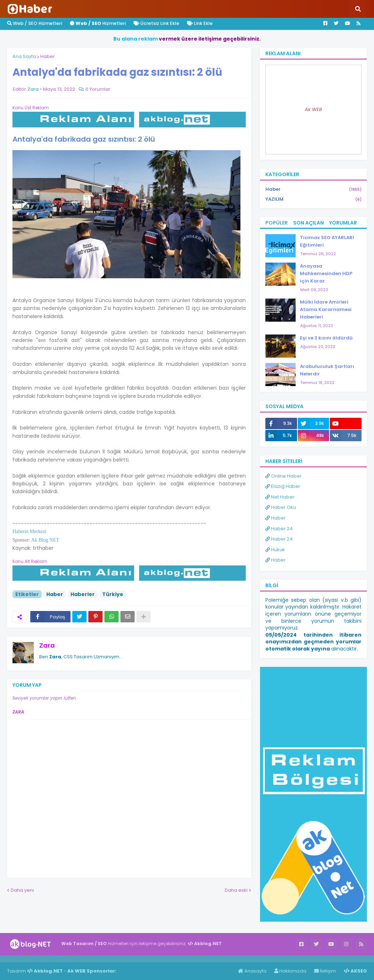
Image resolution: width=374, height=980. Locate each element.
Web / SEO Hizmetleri (35, 23)
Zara (47, 645)
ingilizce (74, 959)
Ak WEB (313, 109)
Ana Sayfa (24, 56)
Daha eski (236, 890)
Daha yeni (22, 890)
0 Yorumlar (98, 89)
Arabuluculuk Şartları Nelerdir (327, 370)
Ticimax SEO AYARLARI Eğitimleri (327, 241)
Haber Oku (281, 507)
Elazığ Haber (283, 486)
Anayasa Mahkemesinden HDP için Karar (326, 273)
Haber (48, 56)
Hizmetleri (98, 23)
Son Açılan (308, 223)
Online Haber (284, 476)
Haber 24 (279, 529)
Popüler (277, 223)
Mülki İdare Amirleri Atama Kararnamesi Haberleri (326, 309)
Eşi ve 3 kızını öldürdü (326, 338)
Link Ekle (200, 23)
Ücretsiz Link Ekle (156, 23)
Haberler (83, 594)
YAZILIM (313, 199)
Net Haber (280, 497)
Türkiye (113, 594)
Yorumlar (343, 223)
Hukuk (275, 550)
